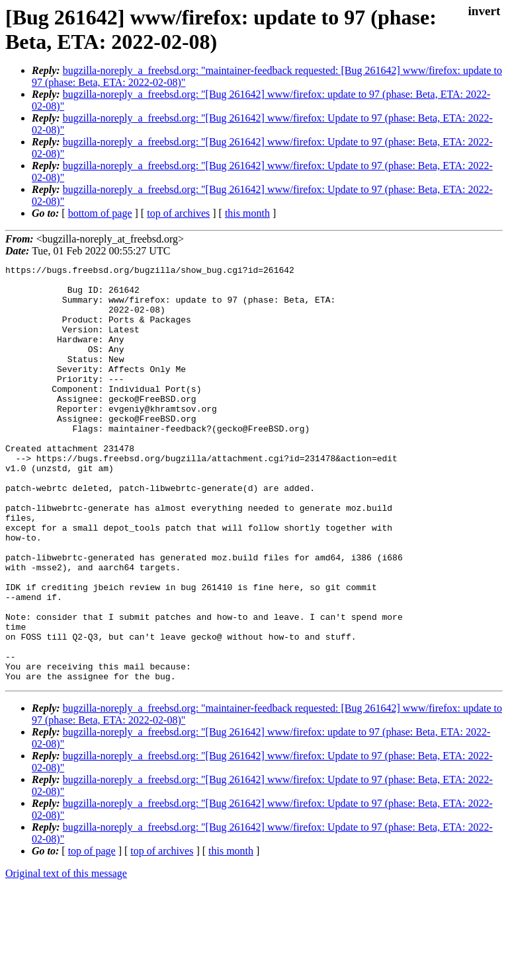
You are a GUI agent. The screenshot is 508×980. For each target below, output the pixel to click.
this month (247, 213)
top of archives (178, 213)
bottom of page (100, 213)
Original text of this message (66, 957)
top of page (92, 934)
